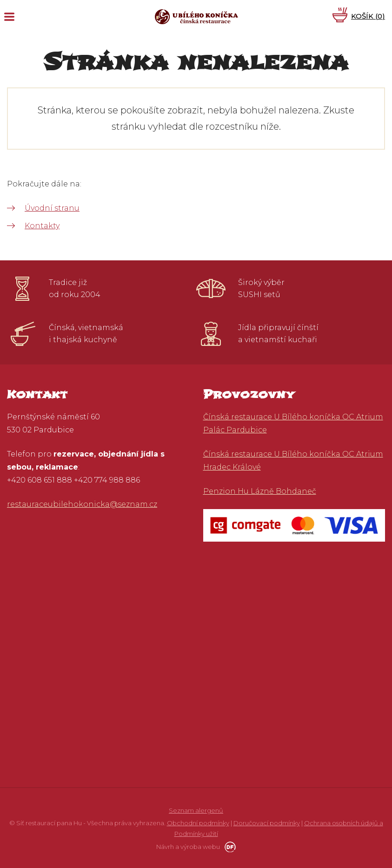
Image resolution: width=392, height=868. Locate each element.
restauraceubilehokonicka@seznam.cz (82, 504)
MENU (9, 17)
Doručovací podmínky (267, 823)
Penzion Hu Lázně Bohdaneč (260, 491)
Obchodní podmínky (198, 823)
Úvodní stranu (52, 208)
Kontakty (42, 226)
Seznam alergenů (196, 810)
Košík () (368, 16)
